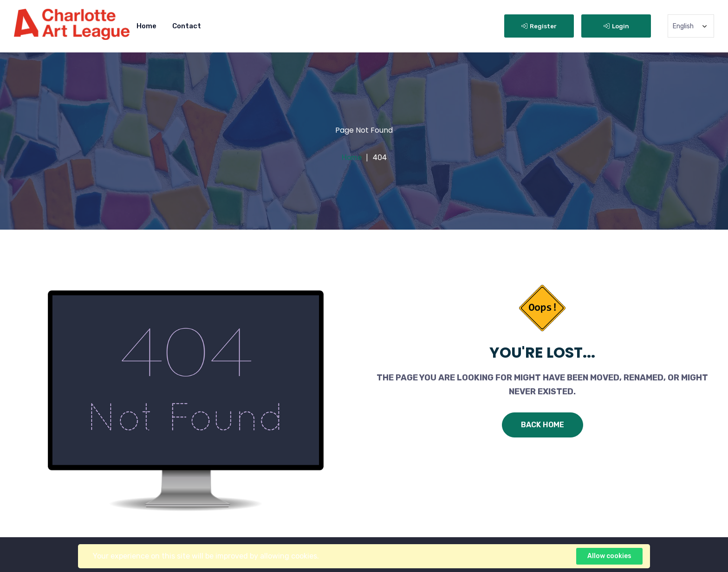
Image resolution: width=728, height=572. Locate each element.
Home (146, 26)
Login (616, 26)
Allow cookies (609, 556)
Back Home (543, 425)
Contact (187, 26)
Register (539, 26)
